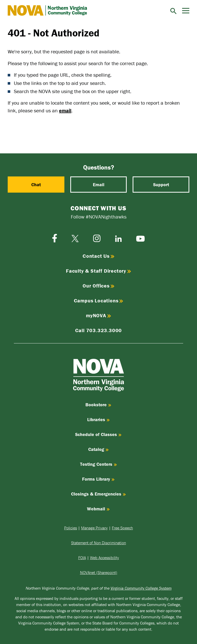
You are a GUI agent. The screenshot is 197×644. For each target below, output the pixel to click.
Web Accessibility (105, 558)
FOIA (82, 558)
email (65, 110)
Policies (71, 528)
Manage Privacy (94, 528)
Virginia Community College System (141, 588)
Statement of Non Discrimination (98, 543)
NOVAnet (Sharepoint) (99, 572)
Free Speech (122, 528)
